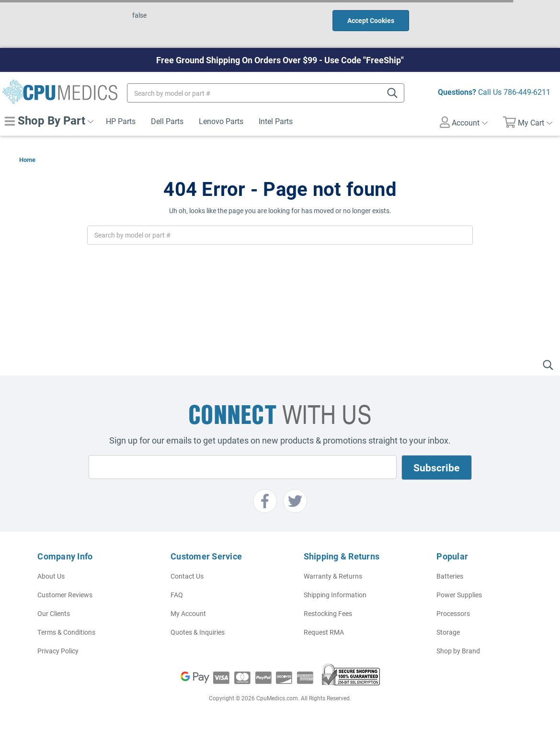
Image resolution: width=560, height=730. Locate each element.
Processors (453, 613)
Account (464, 122)
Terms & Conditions (66, 632)
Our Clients (54, 613)
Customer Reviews (65, 595)
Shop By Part (49, 120)
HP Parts (121, 121)
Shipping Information (335, 595)
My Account (188, 613)
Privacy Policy (58, 651)
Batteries (450, 576)
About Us (51, 576)
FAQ (177, 595)
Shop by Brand (458, 651)
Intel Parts (276, 121)
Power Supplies (459, 595)
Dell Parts (167, 121)
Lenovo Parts (221, 121)
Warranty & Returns (333, 576)
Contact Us (187, 576)
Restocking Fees (328, 613)
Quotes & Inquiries (198, 632)
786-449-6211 (527, 92)
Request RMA (324, 632)
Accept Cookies (371, 20)
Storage (448, 632)
